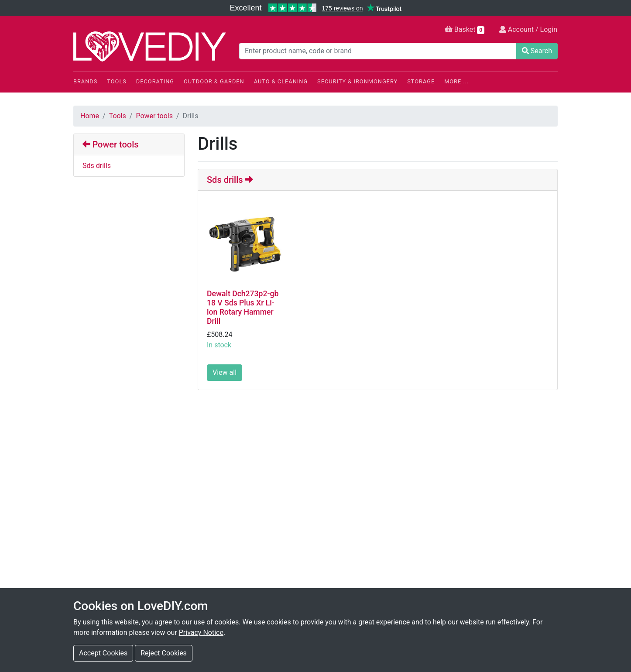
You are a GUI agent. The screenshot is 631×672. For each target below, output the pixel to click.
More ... (456, 81)
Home (90, 116)
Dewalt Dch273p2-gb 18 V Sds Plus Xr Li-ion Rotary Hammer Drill (243, 307)
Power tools (154, 116)
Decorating (155, 81)
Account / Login (528, 29)
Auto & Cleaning (281, 81)
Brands (85, 81)
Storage (421, 81)
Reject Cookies (164, 653)
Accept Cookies (103, 653)
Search (537, 51)
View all (225, 372)
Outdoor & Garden (214, 81)
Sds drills (97, 166)
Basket (465, 30)
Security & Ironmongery (357, 81)
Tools (117, 81)
